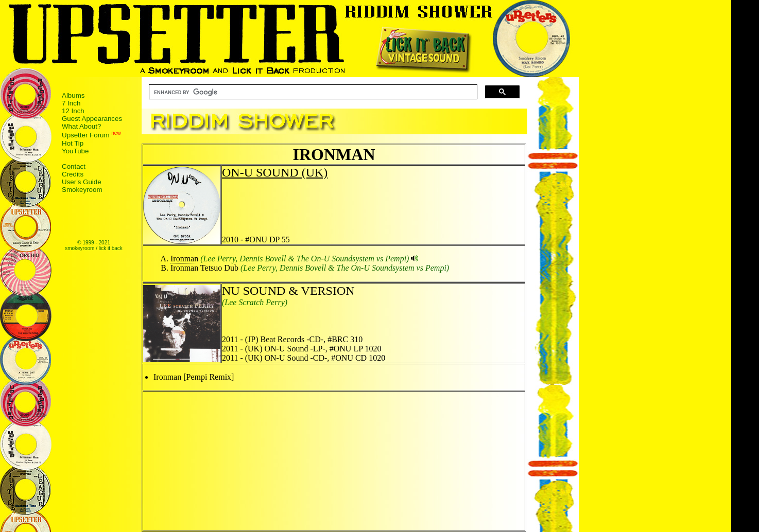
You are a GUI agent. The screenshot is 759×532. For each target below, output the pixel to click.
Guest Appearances (92, 119)
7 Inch (71, 103)
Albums (73, 95)
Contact (74, 166)
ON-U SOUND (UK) (275, 172)
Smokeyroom (82, 190)
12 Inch (73, 111)
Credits (73, 174)
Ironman (184, 259)
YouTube (75, 151)
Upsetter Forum (86, 136)
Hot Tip (73, 143)
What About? (81, 126)
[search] (312, 92)
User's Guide (82, 182)
